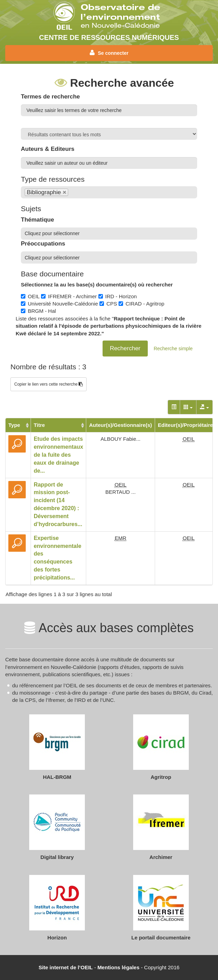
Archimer (161, 857)
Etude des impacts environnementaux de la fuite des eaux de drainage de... (58, 455)
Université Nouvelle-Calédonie (59, 304)
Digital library (57, 857)
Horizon (57, 938)
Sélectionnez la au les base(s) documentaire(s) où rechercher (97, 285)
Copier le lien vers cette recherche (49, 384)
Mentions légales (118, 967)
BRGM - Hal (38, 311)
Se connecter (109, 53)
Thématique (37, 220)
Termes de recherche (50, 97)
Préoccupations (43, 244)
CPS (108, 304)
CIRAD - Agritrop (142, 304)
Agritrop (161, 777)
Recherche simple (173, 349)
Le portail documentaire (161, 938)
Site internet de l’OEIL (66, 967)
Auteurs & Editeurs (48, 149)
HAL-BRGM (57, 777)
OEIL (30, 296)
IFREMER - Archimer (69, 296)
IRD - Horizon (118, 296)
